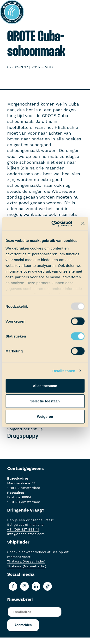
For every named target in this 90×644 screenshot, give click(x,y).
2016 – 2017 (42, 67)
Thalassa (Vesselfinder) (26, 561)
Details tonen (64, 371)
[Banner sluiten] (83, 224)
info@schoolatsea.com (26, 534)
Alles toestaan (45, 386)
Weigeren (45, 416)
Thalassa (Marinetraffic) (27, 566)
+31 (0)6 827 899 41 (23, 529)
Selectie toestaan (45, 401)
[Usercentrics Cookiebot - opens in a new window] (54, 224)
